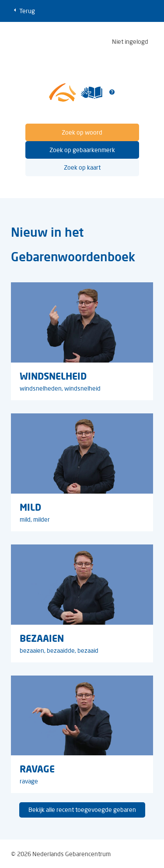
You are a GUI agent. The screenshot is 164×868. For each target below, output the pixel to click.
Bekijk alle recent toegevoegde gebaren (82, 810)
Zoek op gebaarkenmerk (82, 150)
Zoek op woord (82, 132)
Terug (23, 11)
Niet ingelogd (130, 42)
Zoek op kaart (82, 167)
